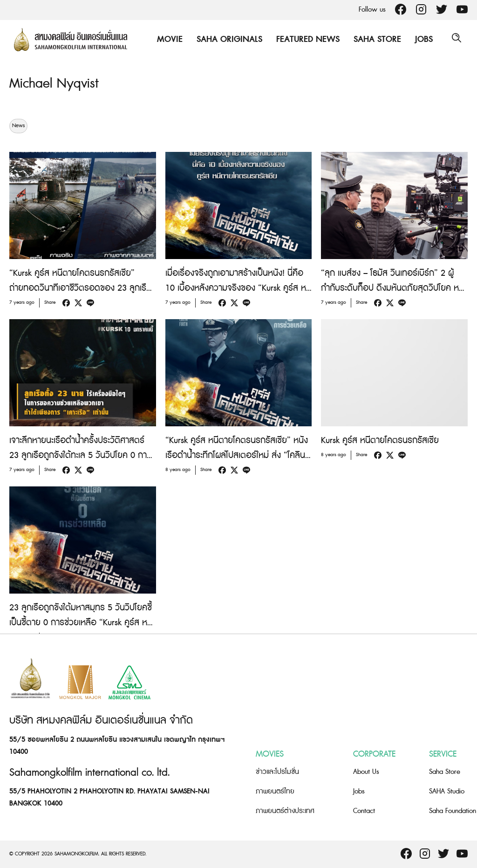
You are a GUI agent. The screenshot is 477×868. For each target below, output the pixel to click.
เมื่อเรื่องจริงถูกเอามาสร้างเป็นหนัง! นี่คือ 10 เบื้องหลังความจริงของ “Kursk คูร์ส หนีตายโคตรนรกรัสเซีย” (238, 288)
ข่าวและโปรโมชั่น (277, 772)
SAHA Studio (447, 791)
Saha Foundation (453, 811)
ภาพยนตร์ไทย (275, 791)
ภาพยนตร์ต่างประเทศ (285, 811)
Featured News (306, 39)
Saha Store (375, 39)
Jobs (422, 39)
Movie (167, 39)
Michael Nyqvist (56, 83)
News (18, 126)
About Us (366, 772)
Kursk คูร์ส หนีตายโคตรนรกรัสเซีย (380, 441)
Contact (364, 811)
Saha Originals (227, 39)
